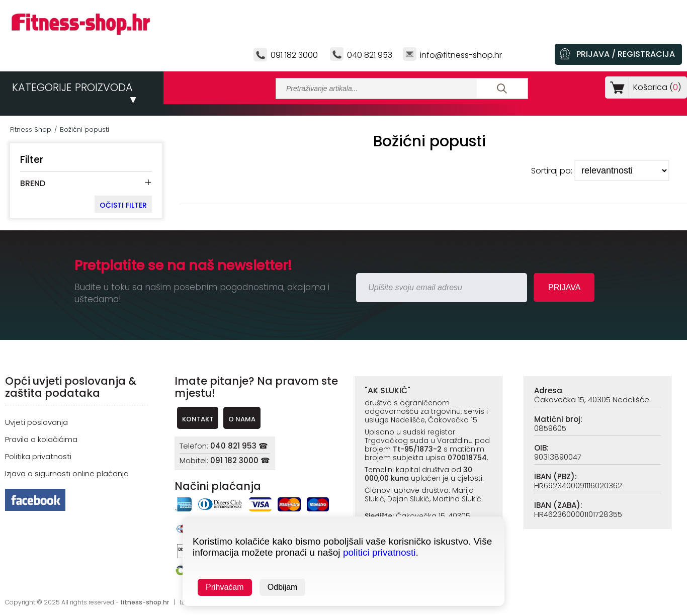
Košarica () (655, 87)
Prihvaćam (225, 587)
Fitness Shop (31, 129)
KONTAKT (198, 419)
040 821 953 (370, 55)
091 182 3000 (294, 55)
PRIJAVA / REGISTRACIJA (626, 54)
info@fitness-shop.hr (461, 55)
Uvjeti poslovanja (36, 422)
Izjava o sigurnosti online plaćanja (67, 473)
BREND (33, 183)
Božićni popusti (84, 129)
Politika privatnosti (38, 456)
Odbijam (283, 587)
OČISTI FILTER (123, 205)
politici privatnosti (379, 552)
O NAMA (242, 419)
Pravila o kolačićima (41, 439)
